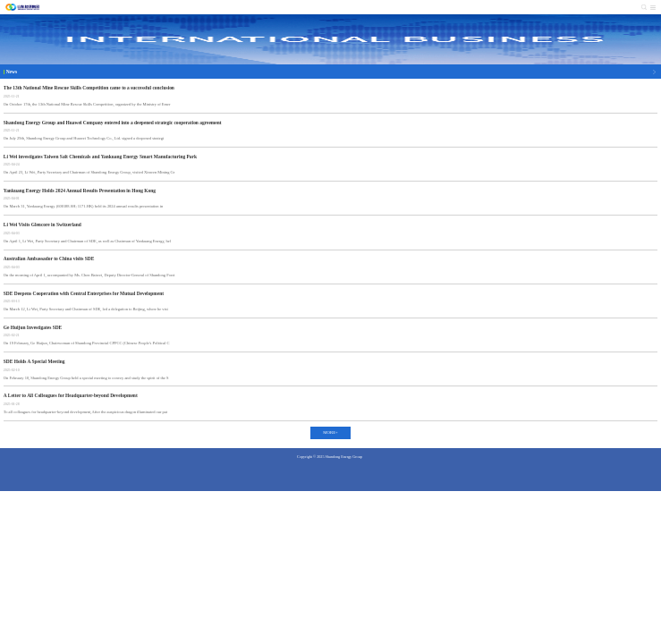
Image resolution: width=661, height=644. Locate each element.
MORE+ (330, 432)
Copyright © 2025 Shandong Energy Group (330, 457)
